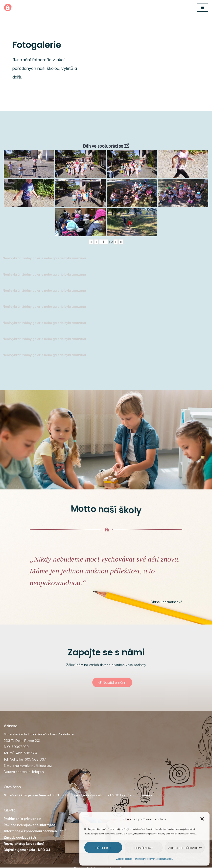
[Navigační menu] (202, 7)
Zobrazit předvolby (185, 848)
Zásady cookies (124, 858)
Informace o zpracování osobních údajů (35, 832)
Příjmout (103, 848)
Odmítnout (144, 848)
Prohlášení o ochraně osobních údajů (154, 858)
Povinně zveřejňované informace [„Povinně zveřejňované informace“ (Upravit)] (30, 825)
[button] (202, 819)
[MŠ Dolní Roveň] (8, 7)
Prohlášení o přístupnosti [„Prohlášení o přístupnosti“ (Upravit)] (23, 819)
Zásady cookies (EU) (20, 838)
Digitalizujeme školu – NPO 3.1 (27, 851)
